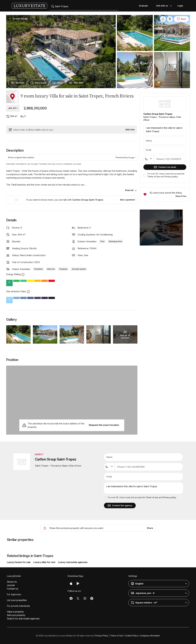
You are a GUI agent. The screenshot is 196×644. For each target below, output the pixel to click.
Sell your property (16, 615)
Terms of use (154, 177)
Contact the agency (120, 506)
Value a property (15, 612)
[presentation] (18, 83)
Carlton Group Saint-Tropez (158, 114)
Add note (130, 130)
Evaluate (144, 6)
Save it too (181, 196)
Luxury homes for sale (19, 562)
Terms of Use (117, 636)
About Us (12, 582)
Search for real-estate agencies (23, 619)
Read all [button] (129, 190)
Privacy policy (171, 177)
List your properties (17, 600)
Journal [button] (11, 585)
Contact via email (165, 167)
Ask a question (128, 200)
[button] (165, 229)
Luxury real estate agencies (73, 562)
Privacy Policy (102, 636)
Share (150, 528)
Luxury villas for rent (44, 562)
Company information (150, 636)
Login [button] (180, 6)
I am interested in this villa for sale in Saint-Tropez (165, 130)
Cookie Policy (131, 636)
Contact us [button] (13, 589)
